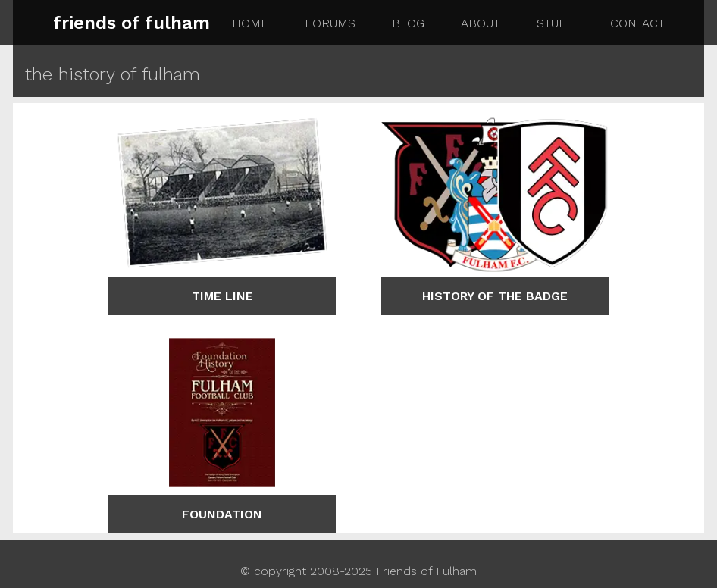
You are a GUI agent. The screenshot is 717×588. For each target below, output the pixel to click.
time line (222, 296)
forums (330, 23)
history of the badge (495, 296)
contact (637, 23)
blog (408, 23)
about (481, 23)
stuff (555, 23)
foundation (222, 514)
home (250, 23)
